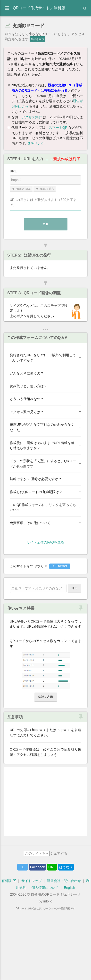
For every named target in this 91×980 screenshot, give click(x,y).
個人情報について (45, 956)
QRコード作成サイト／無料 (39, 8)
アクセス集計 (32, 117)
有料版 (9, 949)
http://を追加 (45, 189)
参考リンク (36, 143)
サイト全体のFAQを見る (45, 542)
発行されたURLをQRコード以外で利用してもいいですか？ (43, 358)
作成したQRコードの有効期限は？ (36, 492)
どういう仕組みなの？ (27, 399)
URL (13, 171)
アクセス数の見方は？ (27, 412)
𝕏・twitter (60, 566)
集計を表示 (37, 39)
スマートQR (58, 128)
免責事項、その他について (30, 523)
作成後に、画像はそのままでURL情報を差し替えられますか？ (42, 445)
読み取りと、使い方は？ (28, 386)
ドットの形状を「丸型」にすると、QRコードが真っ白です (43, 464)
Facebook (37, 935)
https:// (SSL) (21, 189)
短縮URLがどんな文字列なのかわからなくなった (42, 427)
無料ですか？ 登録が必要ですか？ (36, 479)
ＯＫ (46, 224)
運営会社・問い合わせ (64, 949)
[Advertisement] (45, 802)
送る (74, 588)
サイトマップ (32, 949)
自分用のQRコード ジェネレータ (56, 962)
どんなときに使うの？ (27, 373)
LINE (52, 935)
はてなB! (66, 935)
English (69, 956)
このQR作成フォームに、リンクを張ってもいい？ (43, 507)
